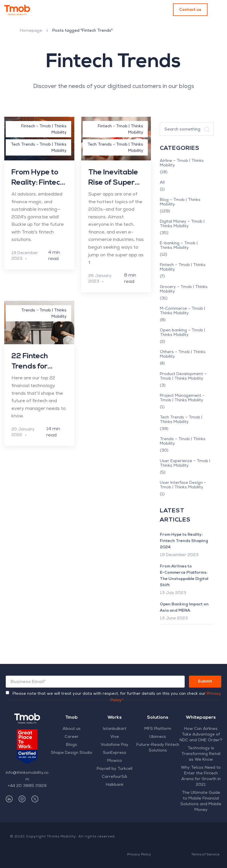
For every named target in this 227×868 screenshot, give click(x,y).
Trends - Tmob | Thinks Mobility (44, 314)
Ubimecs (158, 737)
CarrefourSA (115, 777)
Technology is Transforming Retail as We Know (201, 754)
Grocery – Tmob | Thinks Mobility (184, 289)
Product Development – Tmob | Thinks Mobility (183, 376)
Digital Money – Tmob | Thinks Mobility (182, 224)
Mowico (115, 761)
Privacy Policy (139, 855)
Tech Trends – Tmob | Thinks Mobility (181, 420)
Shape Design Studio (72, 753)
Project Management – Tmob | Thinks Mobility (182, 398)
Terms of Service (205, 855)
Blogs (72, 745)
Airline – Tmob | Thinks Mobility (182, 163)
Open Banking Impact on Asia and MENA (184, 608)
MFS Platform (158, 729)
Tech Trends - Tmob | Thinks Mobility (39, 148)
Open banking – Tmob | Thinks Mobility (182, 333)
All (162, 183)
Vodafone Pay (115, 745)
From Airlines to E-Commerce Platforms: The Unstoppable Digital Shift (184, 576)
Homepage (31, 31)
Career (72, 737)
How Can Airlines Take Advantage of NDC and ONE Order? (201, 735)
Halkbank (115, 785)
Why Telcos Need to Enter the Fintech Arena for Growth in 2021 (201, 776)
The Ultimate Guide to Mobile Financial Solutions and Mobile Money (201, 801)
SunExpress (115, 753)
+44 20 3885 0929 (27, 786)
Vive (115, 737)
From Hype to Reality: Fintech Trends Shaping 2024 (184, 541)
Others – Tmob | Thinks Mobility (183, 355)
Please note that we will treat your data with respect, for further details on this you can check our (117, 697)
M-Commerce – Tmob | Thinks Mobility (182, 311)
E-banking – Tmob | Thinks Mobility (179, 246)
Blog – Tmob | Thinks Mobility (180, 202)
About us (72, 729)
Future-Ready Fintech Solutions (158, 748)
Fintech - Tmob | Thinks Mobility (44, 130)
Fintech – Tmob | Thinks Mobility (183, 267)
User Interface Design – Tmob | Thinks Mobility (183, 485)
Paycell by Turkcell (115, 769)
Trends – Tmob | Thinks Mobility (183, 442)
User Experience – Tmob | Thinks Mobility (185, 464)
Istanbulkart (115, 729)
